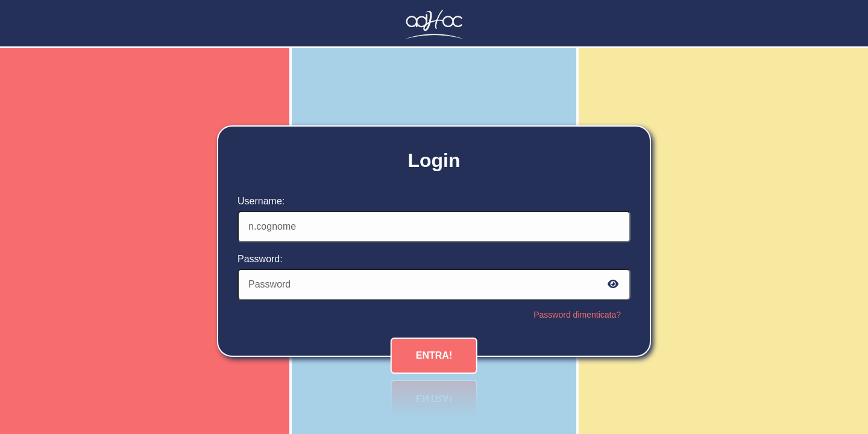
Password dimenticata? (577, 315)
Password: (260, 259)
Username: (261, 201)
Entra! (434, 355)
